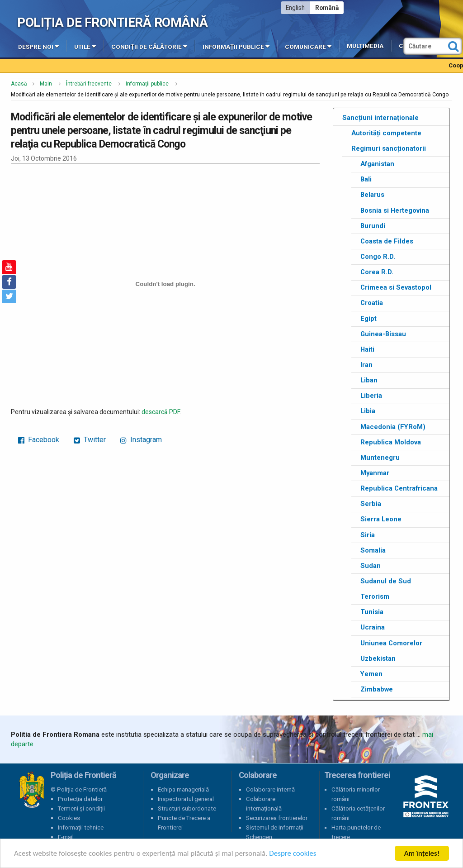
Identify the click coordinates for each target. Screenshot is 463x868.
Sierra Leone (381, 519)
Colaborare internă (270, 789)
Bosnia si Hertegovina (395, 210)
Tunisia (372, 612)
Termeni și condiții (81, 808)
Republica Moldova (391, 442)
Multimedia (365, 46)
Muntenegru (380, 458)
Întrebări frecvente (89, 84)
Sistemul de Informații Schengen (275, 832)
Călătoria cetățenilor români (358, 813)
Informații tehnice (81, 827)
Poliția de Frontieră (32, 790)
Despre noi (38, 46)
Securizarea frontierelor (277, 818)
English (295, 8)
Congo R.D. (378, 257)
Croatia (372, 303)
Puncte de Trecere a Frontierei (184, 823)
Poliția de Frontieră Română (112, 22)
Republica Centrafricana (399, 488)
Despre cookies (293, 854)
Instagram (141, 440)
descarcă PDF (161, 412)
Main (46, 84)
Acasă (19, 84)
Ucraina (373, 627)
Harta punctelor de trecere (356, 832)
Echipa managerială (183, 789)
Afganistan (377, 164)
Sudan (371, 566)
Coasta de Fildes (387, 241)
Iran (366, 365)
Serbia (371, 504)
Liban (369, 380)
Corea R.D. (377, 272)
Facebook (39, 440)
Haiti (367, 349)
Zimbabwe (377, 689)
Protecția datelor (80, 799)
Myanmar (375, 473)
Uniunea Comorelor (391, 643)
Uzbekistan (378, 658)
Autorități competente (386, 133)
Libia (368, 411)
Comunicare (308, 46)
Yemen (371, 674)
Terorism (375, 596)
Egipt (369, 319)
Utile (85, 46)
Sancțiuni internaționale (380, 118)
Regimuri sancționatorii (389, 148)
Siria (368, 535)
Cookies (69, 818)
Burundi (373, 226)
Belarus (372, 195)
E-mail (66, 837)
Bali (366, 179)
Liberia (371, 396)
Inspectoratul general (186, 799)
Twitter (90, 440)
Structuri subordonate (187, 808)
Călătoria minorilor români (356, 794)
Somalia (373, 550)
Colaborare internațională (264, 804)
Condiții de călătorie (149, 46)
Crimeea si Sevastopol (396, 287)
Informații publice (236, 46)
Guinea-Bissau (383, 334)
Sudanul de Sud (386, 581)
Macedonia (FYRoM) (393, 427)
